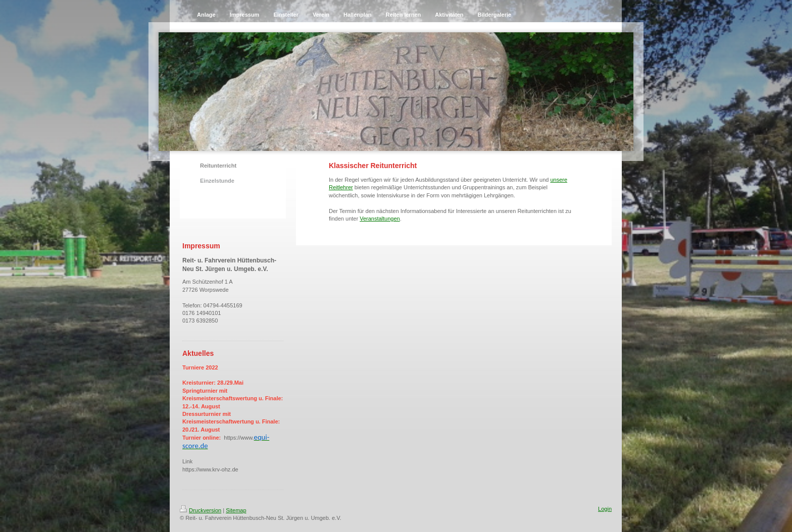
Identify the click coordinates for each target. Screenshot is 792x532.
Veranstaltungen (380, 219)
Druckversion (201, 510)
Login (605, 509)
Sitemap (236, 510)
